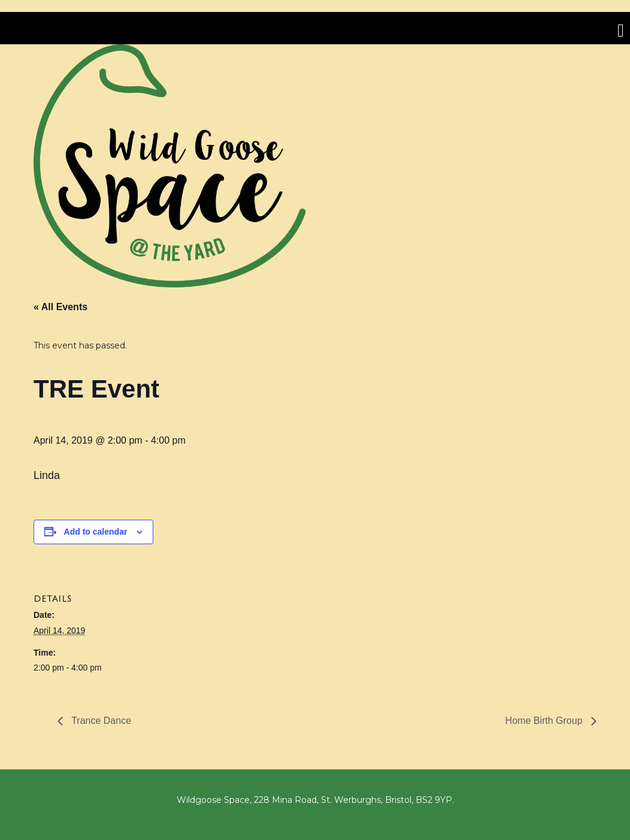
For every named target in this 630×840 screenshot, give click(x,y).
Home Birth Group (545, 721)
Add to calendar (96, 532)
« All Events (60, 307)
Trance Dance (100, 721)
